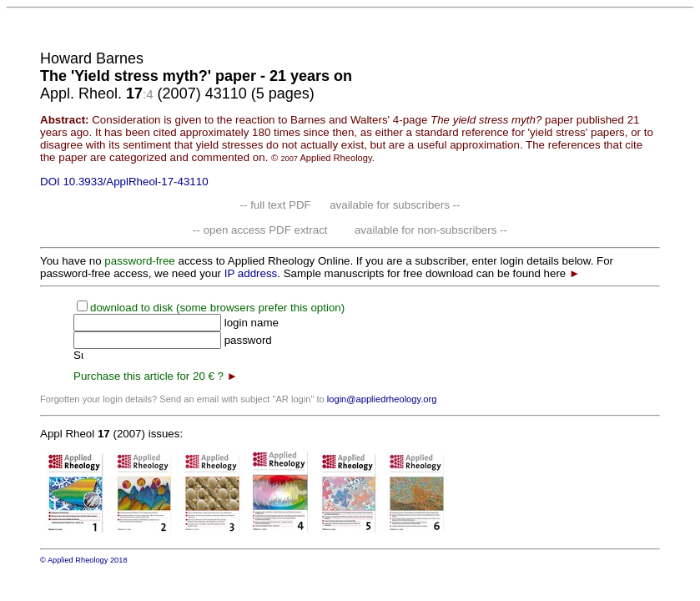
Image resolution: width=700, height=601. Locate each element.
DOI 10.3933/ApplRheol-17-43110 (124, 182)
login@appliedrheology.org (382, 399)
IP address (251, 273)
